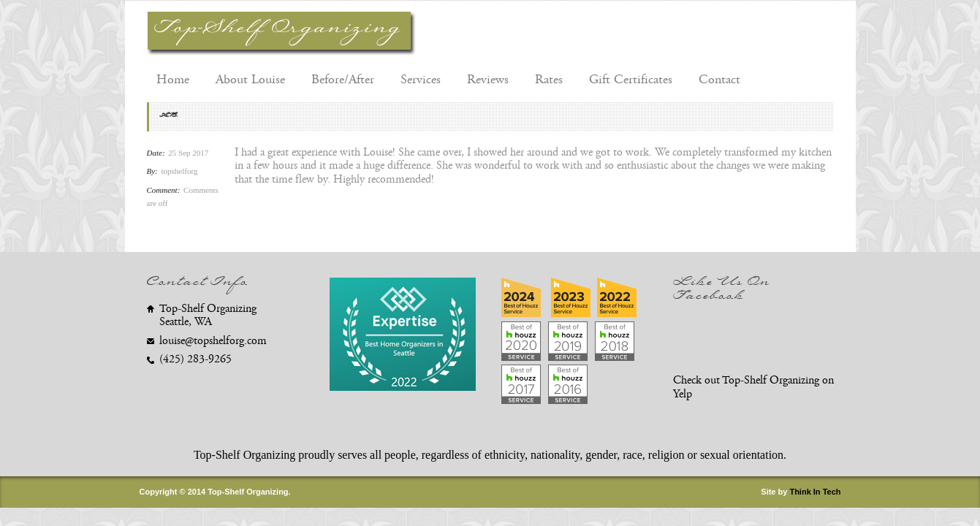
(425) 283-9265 (195, 359)
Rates (549, 80)
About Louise (250, 80)
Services (421, 80)
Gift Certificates (631, 80)
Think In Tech (815, 492)
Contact (719, 80)
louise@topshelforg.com (213, 341)
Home (173, 80)
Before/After (343, 80)
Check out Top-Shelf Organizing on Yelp (753, 387)
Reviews (488, 80)
